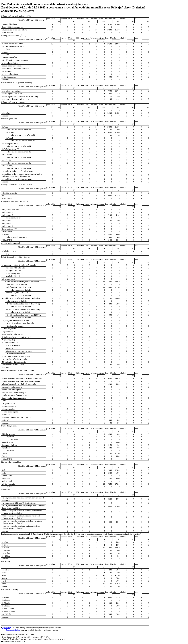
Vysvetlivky (7, 628)
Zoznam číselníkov (13, 630)
